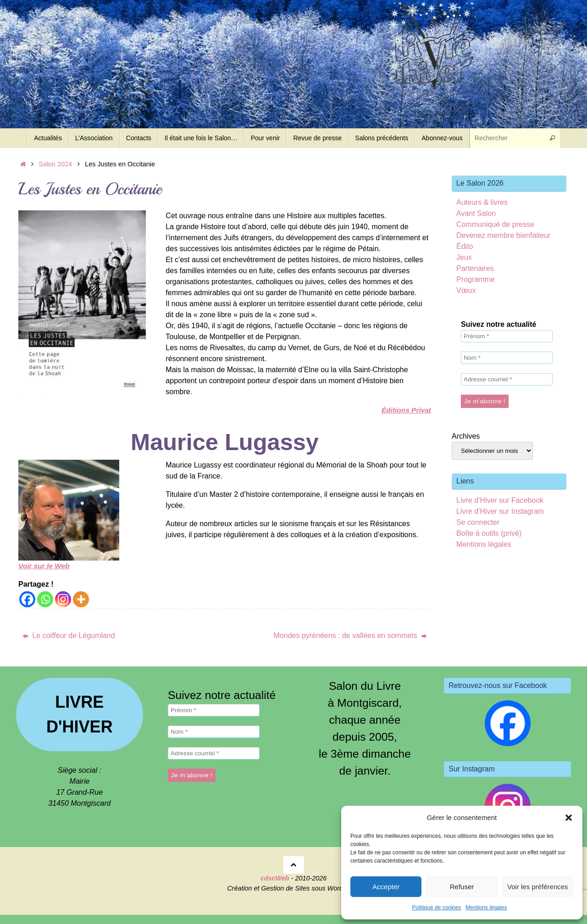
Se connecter (478, 522)
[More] (81, 599)
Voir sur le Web (45, 566)
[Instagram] (63, 599)
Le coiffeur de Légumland (69, 635)
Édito (465, 246)
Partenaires (475, 268)
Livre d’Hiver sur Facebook (500, 500)
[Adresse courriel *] (507, 379)
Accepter (386, 887)
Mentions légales (486, 907)
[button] (569, 818)
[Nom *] (507, 358)
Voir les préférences (538, 887)
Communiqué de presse (495, 224)
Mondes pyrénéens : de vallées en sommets (351, 635)
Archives (466, 436)
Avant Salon (476, 213)
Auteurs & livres (482, 202)
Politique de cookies (437, 907)
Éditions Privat (405, 410)
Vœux (466, 290)
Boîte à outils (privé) (489, 533)
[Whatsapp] (45, 599)
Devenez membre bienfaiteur (503, 235)
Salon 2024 (55, 164)
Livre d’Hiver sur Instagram (500, 511)
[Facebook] (27, 599)
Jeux (464, 257)
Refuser (462, 887)
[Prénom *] (507, 336)
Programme (476, 279)
